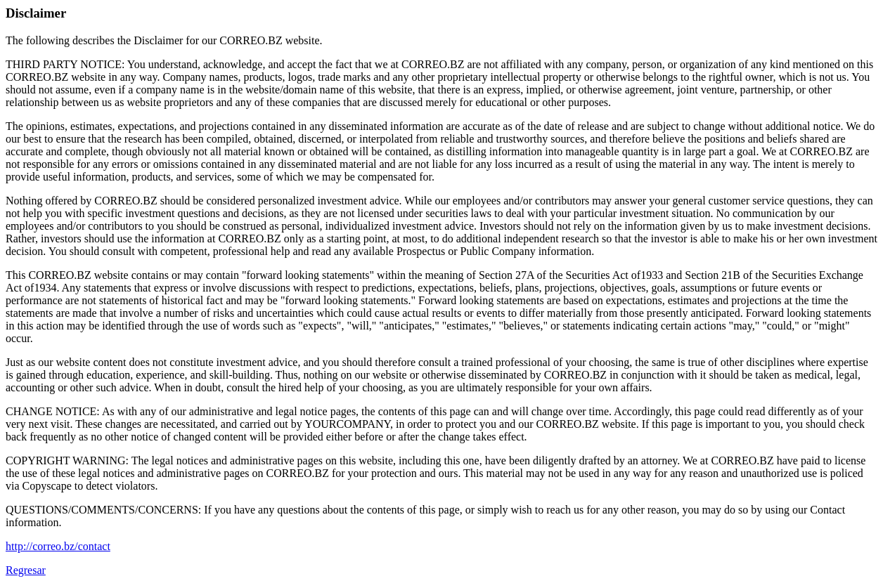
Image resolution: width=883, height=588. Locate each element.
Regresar (26, 570)
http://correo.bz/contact (58, 546)
